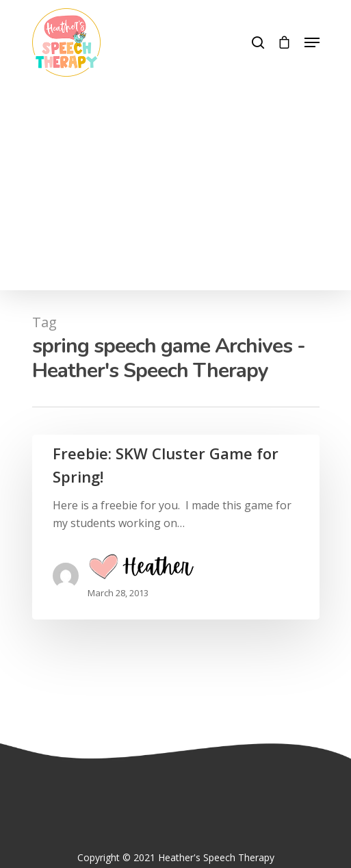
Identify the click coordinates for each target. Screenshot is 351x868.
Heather (141, 570)
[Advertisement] (175, 179)
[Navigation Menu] (312, 42)
